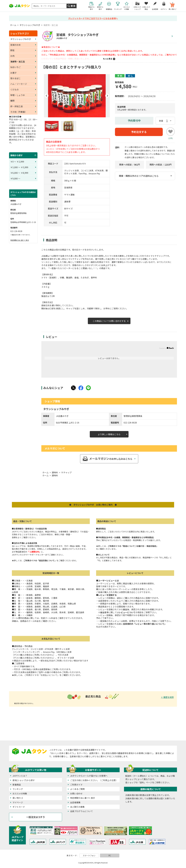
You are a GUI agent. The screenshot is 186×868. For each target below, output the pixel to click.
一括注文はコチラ (36, 817)
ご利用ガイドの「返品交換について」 (40, 560)
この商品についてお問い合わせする (109, 321)
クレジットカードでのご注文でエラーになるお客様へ (93, 18)
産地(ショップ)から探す (24, 780)
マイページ (18, 802)
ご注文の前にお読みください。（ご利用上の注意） (94, 780)
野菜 (12, 50)
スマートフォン (89, 855)
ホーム (13, 25)
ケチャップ (66, 472)
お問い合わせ (76, 793)
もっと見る (108, 59)
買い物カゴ (18, 798)
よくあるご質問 (77, 789)
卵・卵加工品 (17, 106)
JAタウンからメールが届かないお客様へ (89, 776)
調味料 (55, 472)
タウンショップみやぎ (30, 25)
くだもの (14, 89)
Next (107, 96)
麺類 (12, 101)
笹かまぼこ (16, 78)
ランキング (18, 789)
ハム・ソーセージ (19, 84)
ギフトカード (19, 807)
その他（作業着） (19, 112)
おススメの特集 (20, 793)
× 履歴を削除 (167, 697)
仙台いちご (16, 67)
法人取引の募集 (77, 807)
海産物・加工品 (51, 25)
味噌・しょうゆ (18, 95)
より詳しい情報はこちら (109, 434)
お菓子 (13, 73)
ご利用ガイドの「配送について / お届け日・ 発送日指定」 (133, 546)
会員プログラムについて (82, 811)
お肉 (12, 56)
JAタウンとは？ (20, 776)
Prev (47, 96)
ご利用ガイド (76, 785)
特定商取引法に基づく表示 (20, 240)
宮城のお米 (16, 45)
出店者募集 (75, 802)
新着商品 (17, 785)
